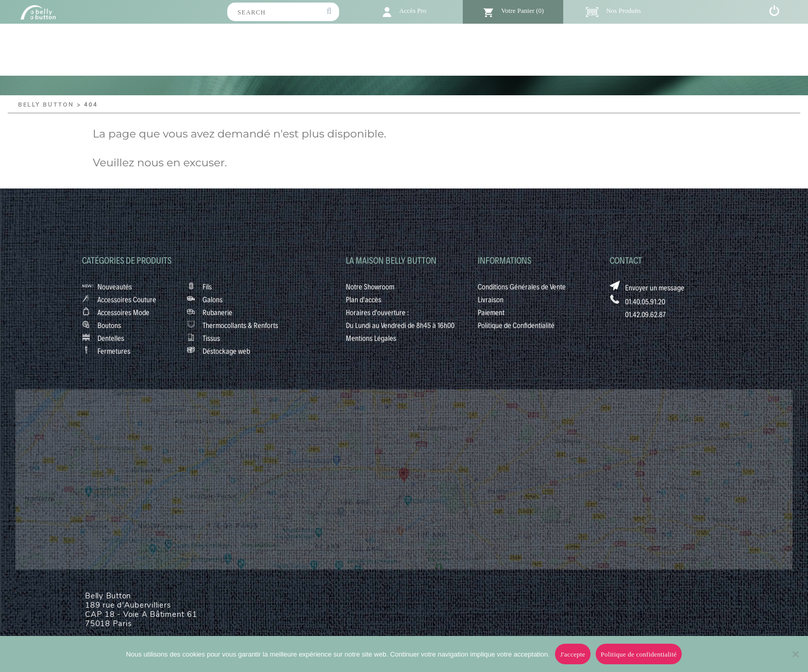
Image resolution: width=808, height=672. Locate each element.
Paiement (491, 312)
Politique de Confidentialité (516, 325)
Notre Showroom (370, 286)
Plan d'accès (364, 299)
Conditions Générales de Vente (522, 286)
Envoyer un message (655, 287)
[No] (795, 654)
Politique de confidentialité (639, 654)
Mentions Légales (371, 338)
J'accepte (573, 654)
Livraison (491, 299)
